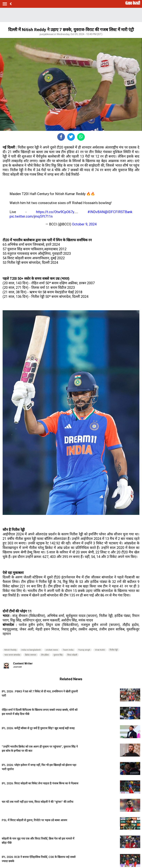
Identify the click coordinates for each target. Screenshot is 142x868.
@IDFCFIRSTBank (119, 212)
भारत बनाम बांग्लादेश (12, 655)
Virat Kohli (100, 650)
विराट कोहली (72, 655)
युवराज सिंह (58, 655)
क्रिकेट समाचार (31, 655)
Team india (68, 650)
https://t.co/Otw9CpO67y (55, 212)
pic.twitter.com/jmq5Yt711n (31, 216)
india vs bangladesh (31, 650)
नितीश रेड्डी (114, 650)
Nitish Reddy (10, 650)
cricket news (52, 650)
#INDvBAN (96, 212)
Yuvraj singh (84, 650)
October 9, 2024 (84, 224)
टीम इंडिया (45, 655)
